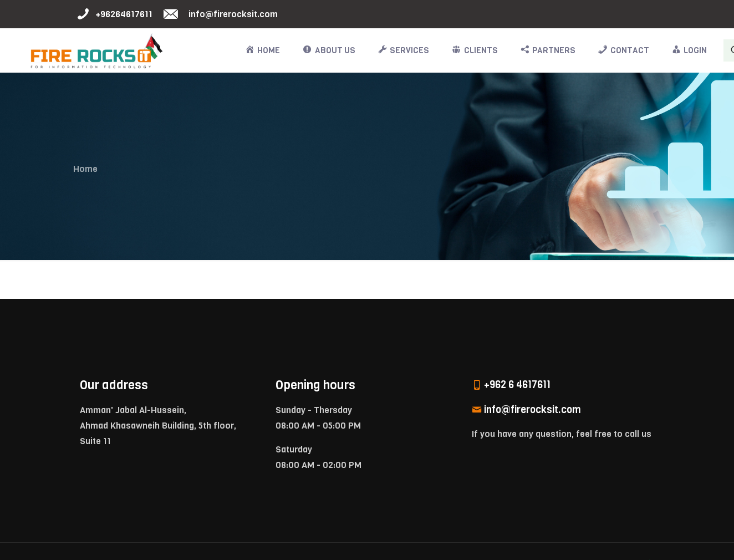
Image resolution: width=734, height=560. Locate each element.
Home (85, 169)
